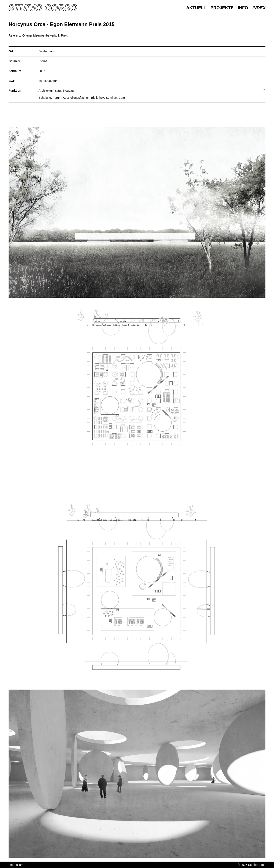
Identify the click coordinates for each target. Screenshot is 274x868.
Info (243, 8)
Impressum (16, 865)
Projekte (222, 8)
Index (259, 8)
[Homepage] (43, 8)
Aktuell (196, 8)
